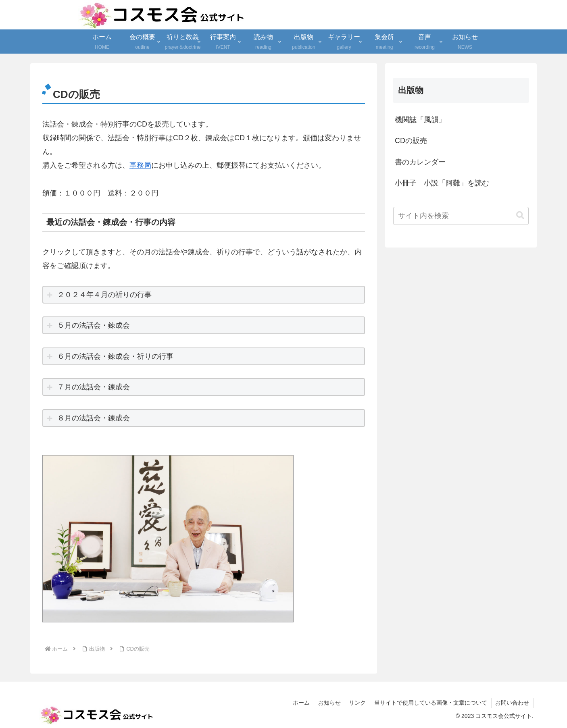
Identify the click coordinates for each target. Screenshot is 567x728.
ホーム (300, 703)
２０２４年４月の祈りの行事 (104, 295)
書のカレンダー (420, 162)
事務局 (140, 165)
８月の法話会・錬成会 (94, 418)
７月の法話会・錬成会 (94, 387)
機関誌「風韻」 (420, 120)
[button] (520, 215)
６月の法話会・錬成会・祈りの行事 (115, 356)
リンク (357, 703)
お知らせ (329, 703)
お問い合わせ (512, 703)
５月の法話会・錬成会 (94, 325)
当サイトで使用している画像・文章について (430, 703)
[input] (461, 216)
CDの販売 (411, 141)
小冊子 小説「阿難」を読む (442, 183)
